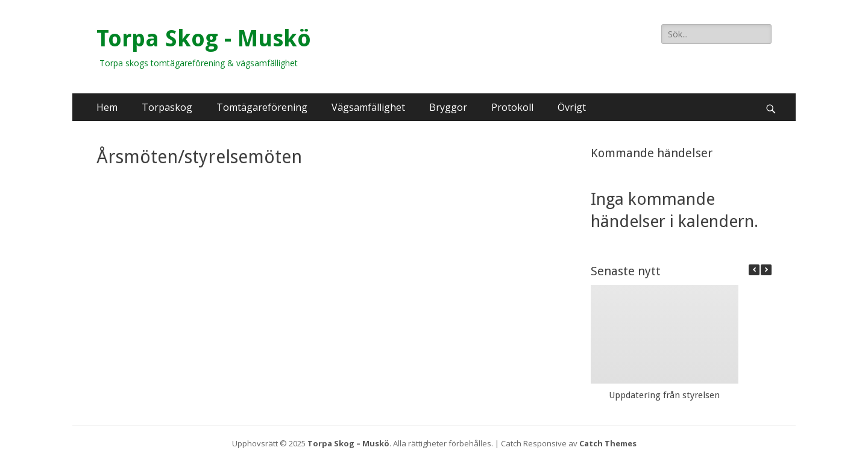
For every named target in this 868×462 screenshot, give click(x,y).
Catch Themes (608, 443)
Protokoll (512, 107)
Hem (107, 107)
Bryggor (448, 107)
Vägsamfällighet (368, 107)
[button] (766, 270)
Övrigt (572, 107)
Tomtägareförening (262, 107)
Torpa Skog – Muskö (348, 443)
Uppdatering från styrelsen (664, 395)
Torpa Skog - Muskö (204, 39)
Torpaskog (167, 107)
